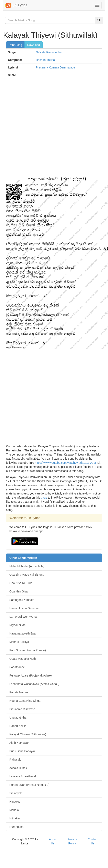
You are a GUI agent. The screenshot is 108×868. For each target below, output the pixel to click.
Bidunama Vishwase (22, 709)
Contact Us (93, 841)
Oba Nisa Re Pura (21, 583)
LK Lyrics (16, 5)
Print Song (15, 45)
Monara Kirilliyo (19, 642)
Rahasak (15, 760)
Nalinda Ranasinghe (49, 52)
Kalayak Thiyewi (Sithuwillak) (28, 734)
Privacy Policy (72, 841)
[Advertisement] (46, 130)
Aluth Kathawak (19, 743)
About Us (53, 841)
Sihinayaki (16, 793)
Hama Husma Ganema (24, 608)
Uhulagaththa (18, 718)
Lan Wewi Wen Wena (23, 617)
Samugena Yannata (22, 600)
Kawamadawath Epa (22, 633)
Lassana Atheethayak (23, 776)
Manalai (14, 810)
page (44, 498)
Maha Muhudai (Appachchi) (27, 566)
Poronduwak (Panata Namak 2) (29, 785)
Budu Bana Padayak (22, 751)
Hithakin (15, 818)
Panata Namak (19, 692)
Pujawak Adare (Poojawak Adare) (31, 675)
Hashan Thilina (45, 60)
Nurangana (16, 827)
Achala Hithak (18, 768)
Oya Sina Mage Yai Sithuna (27, 575)
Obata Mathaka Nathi (23, 659)
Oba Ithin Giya (19, 591)
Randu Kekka (18, 726)
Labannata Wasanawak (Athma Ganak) (34, 684)
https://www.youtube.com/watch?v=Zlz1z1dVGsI (65, 463)
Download (33, 45)
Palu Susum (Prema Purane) (28, 650)
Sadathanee (17, 667)
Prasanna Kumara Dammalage (55, 67)
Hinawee (15, 802)
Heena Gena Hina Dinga (25, 701)
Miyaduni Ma (17, 625)
